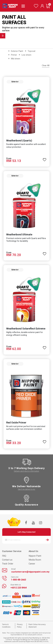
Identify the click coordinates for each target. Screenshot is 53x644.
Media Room (35, 560)
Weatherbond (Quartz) (19, 141)
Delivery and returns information (27, 471)
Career (32, 564)
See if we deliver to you (26, 489)
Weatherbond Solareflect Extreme (26, 329)
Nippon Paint (35, 556)
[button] (45, 158)
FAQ (4, 556)
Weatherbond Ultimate (19, 234)
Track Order (8, 564)
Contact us (7, 560)
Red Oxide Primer (16, 423)
